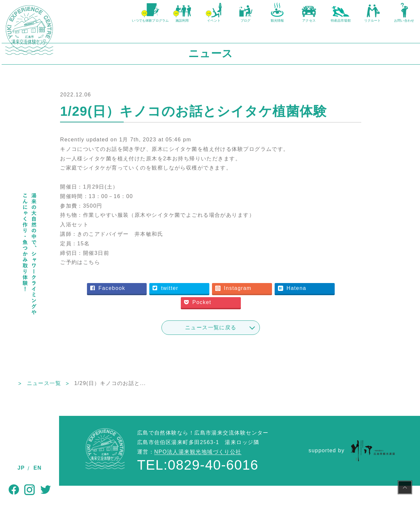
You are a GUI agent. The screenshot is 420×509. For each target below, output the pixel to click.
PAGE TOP (405, 488)
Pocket (228, 326)
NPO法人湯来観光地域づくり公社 (198, 475)
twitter (197, 311)
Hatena (319, 311)
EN (38, 468)
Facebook (141, 311)
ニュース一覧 (102, 407)
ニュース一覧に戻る (240, 350)
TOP (65, 407)
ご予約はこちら (130, 285)
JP (21, 468)
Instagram (262, 311)
